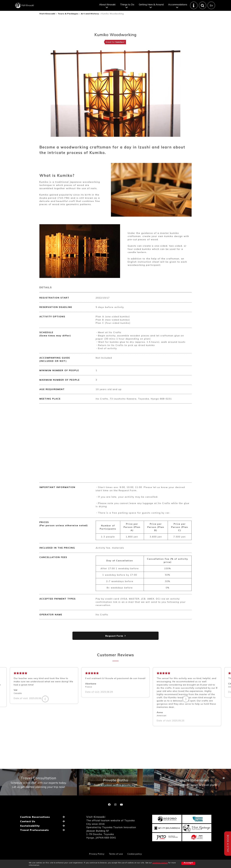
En (211, 8)
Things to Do (127, 7)
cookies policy (160, 863)
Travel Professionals (34, 838)
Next (152, 704)
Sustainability (30, 834)
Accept (183, 864)
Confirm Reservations (35, 827)
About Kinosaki (107, 7)
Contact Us (27, 831)
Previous (80, 704)
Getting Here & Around (151, 7)
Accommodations (177, 7)
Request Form (114, 641)
